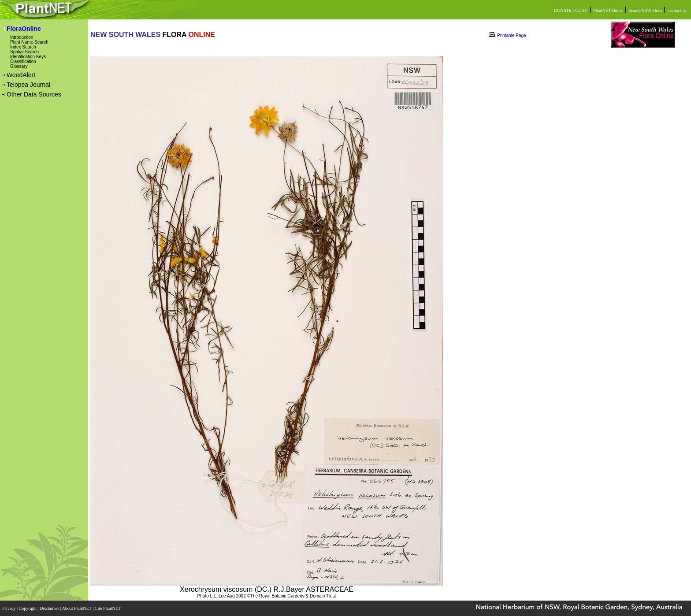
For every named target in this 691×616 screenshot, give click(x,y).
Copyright (28, 608)
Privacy (9, 608)
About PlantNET (77, 608)
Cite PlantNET (108, 608)
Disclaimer (50, 608)
